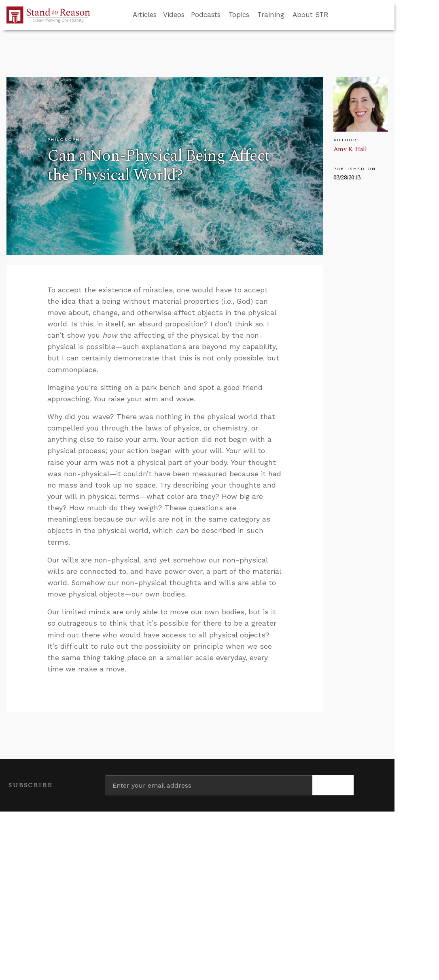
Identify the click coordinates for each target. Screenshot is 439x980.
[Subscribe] (333, 785)
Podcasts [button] (206, 15)
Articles (145, 15)
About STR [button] (311, 15)
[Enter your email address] (209, 785)
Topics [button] (239, 15)
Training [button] (271, 15)
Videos (174, 15)
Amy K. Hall (350, 149)
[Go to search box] (336, 15)
